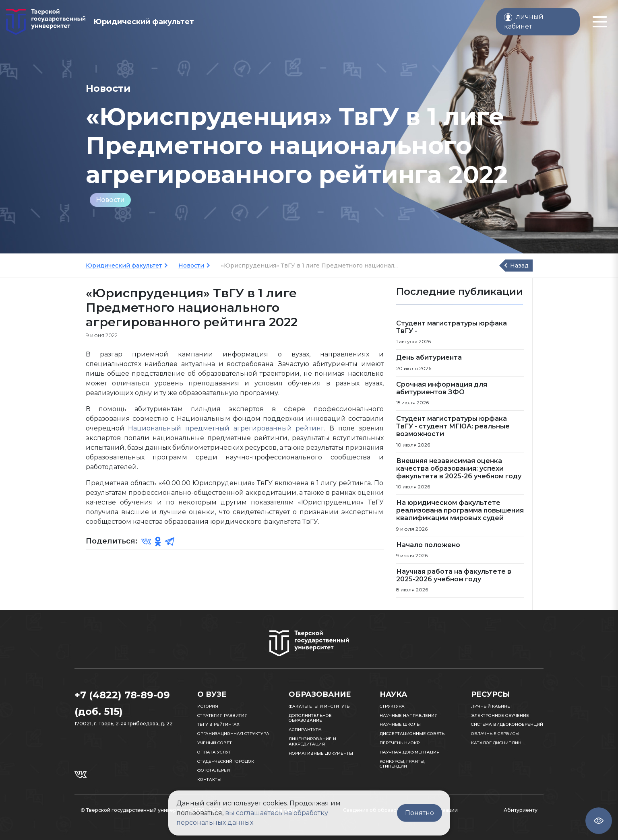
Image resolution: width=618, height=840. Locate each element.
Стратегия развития (222, 715)
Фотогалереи (214, 770)
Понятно (420, 813)
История (208, 706)
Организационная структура (233, 734)
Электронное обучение (500, 715)
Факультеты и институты (320, 706)
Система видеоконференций (507, 724)
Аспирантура (305, 730)
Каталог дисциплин (496, 743)
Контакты (209, 779)
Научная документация (410, 752)
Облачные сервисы (495, 734)
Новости (110, 200)
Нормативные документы (321, 753)
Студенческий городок (226, 761)
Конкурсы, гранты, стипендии (402, 764)
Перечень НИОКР (400, 743)
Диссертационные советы (413, 734)
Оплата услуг (214, 752)
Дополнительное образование (310, 718)
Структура (392, 706)
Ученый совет (215, 743)
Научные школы (400, 724)
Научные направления (409, 715)
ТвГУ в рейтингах (218, 724)
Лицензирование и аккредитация (312, 741)
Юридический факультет (124, 266)
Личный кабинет (492, 706)
